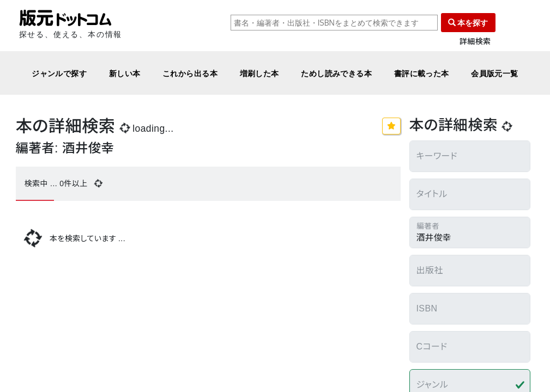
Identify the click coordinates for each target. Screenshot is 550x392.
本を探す (468, 23)
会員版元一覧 (495, 73)
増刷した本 (259, 73)
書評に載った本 (422, 73)
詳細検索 (475, 42)
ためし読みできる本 (336, 73)
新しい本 (125, 73)
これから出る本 (190, 73)
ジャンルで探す (59, 73)
